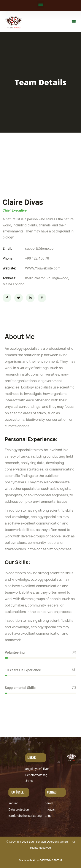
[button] (40, 4)
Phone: (8, 258)
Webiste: (9, 268)
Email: (7, 248)
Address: (9, 278)
